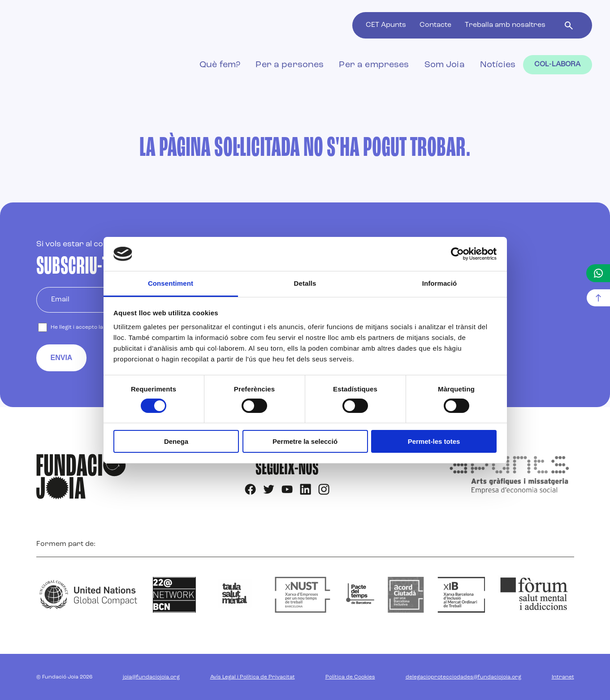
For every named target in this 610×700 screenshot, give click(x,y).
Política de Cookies (350, 677)
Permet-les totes (434, 441)
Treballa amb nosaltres (505, 25)
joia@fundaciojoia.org (151, 677)
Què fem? (220, 65)
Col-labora (558, 64)
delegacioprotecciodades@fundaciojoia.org (463, 677)
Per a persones (290, 65)
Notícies (498, 65)
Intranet (563, 677)
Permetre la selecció (305, 441)
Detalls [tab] (305, 283)
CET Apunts (386, 25)
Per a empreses (374, 65)
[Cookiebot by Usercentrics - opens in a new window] (457, 254)
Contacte (435, 25)
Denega (176, 441)
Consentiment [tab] (171, 283)
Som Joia (445, 65)
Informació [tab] (440, 283)
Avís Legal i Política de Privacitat (253, 677)
